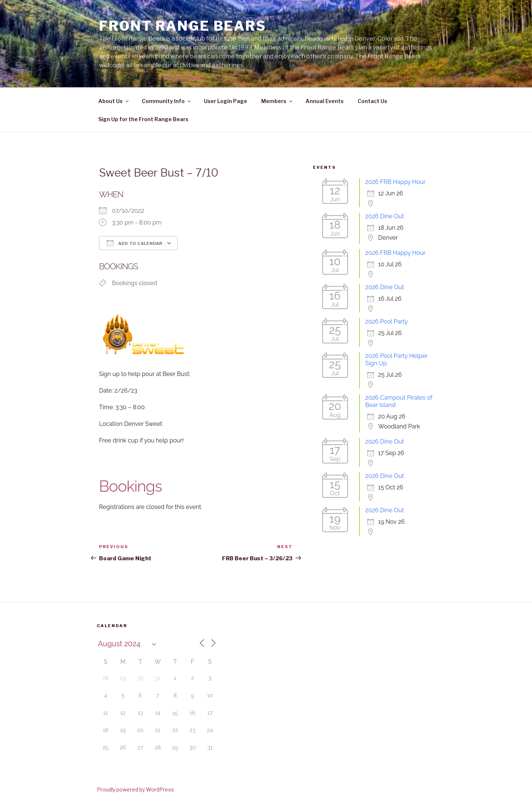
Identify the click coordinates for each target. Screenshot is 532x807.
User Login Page (226, 101)
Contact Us (372, 101)
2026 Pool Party (387, 322)
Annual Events (325, 101)
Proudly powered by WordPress (135, 789)
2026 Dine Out (385, 216)
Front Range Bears (183, 26)
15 (175, 713)
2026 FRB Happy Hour (395, 182)
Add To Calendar (135, 243)
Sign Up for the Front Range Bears (143, 119)
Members (277, 101)
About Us (114, 101)
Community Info (167, 101)
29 (175, 748)
